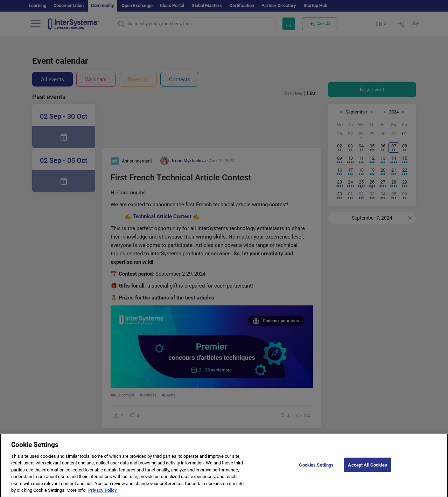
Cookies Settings (316, 470)
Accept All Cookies (367, 470)
